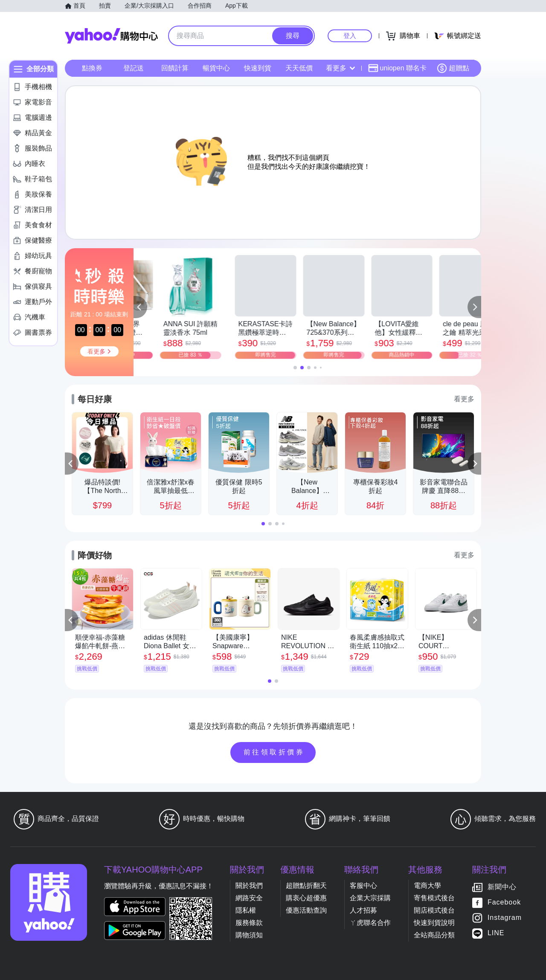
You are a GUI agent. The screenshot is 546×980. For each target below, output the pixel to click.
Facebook (504, 902)
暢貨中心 (216, 68)
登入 (350, 36)
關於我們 (249, 886)
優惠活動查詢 (306, 910)
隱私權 (246, 910)
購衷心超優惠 (306, 898)
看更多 (340, 68)
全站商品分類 (434, 935)
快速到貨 (258, 68)
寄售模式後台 (434, 898)
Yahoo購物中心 (111, 36)
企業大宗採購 (370, 898)
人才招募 (363, 910)
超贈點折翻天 (306, 886)
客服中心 (363, 886)
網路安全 (249, 898)
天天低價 (299, 68)
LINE (496, 933)
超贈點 (453, 68)
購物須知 (249, 935)
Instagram (505, 918)
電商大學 (427, 886)
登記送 (134, 68)
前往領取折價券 (274, 752)
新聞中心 (502, 887)
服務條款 (249, 923)
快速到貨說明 (434, 923)
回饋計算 (175, 68)
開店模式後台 (434, 910)
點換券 (92, 68)
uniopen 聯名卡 (397, 68)
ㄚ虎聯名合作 (370, 923)
